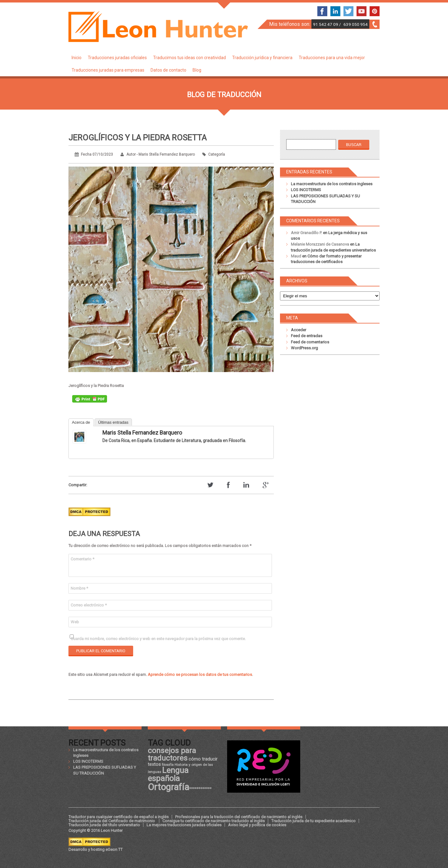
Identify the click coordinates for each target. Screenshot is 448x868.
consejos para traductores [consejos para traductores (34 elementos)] (172, 754)
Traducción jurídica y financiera (262, 58)
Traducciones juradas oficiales (117, 58)
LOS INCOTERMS (306, 190)
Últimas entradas (113, 422)
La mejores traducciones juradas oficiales (184, 825)
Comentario (82, 559)
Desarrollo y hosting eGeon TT (96, 849)
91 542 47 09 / (327, 24)
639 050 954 (356, 24)
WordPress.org (304, 348)
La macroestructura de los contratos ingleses (332, 184)
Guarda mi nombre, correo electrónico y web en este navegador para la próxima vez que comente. (158, 639)
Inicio (77, 58)
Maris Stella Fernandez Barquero (142, 433)
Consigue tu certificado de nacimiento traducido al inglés (214, 821)
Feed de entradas (307, 336)
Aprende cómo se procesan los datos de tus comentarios (200, 675)
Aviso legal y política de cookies (257, 825)
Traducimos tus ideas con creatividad (189, 58)
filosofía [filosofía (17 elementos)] (168, 765)
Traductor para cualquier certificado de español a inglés (119, 817)
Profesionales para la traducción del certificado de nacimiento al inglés (239, 817)
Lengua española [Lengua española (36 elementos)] (168, 774)
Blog (197, 70)
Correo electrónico (89, 605)
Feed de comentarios (310, 342)
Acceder (299, 330)
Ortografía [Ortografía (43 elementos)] (168, 787)
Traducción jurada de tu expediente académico (313, 821)
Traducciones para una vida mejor (332, 58)
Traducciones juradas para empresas (108, 70)
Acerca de (81, 422)
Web (75, 622)
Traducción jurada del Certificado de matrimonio (112, 821)
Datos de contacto (168, 70)
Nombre (79, 588)
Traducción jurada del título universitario (104, 825)
